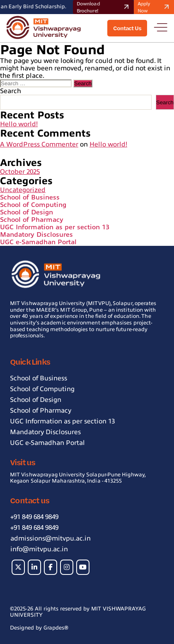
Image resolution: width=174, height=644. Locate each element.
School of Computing (33, 205)
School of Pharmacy (32, 220)
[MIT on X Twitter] (18, 567)
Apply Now (155, 7)
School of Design (27, 212)
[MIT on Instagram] (67, 567)
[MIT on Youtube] (83, 567)
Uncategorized (23, 190)
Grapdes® (56, 628)
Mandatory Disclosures (36, 235)
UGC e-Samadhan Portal (38, 242)
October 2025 (20, 172)
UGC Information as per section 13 (55, 227)
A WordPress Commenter (39, 144)
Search (11, 91)
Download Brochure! (104, 7)
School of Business (30, 197)
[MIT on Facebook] (51, 567)
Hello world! (19, 124)
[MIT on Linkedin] (34, 567)
